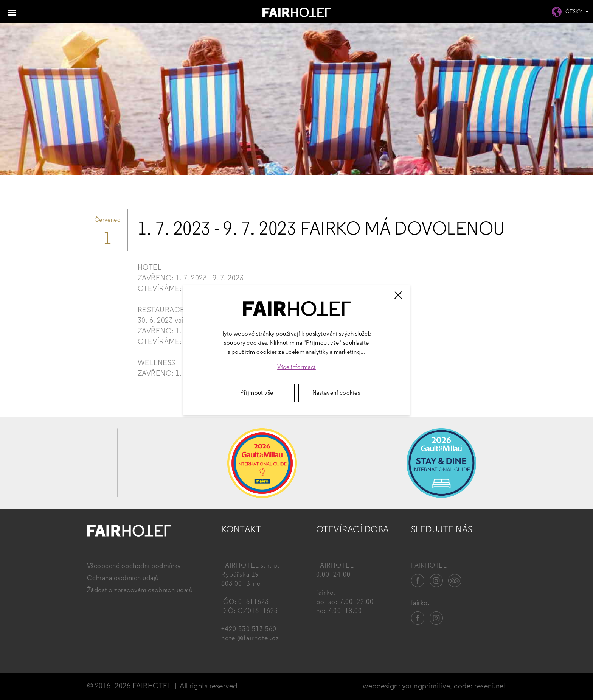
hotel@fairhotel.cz (250, 639)
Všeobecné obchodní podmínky (134, 566)
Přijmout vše (257, 393)
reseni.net (490, 686)
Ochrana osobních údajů (123, 578)
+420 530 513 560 (249, 629)
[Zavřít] (398, 295)
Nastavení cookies (336, 393)
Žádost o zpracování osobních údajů (140, 590)
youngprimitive (426, 686)
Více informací (296, 367)
